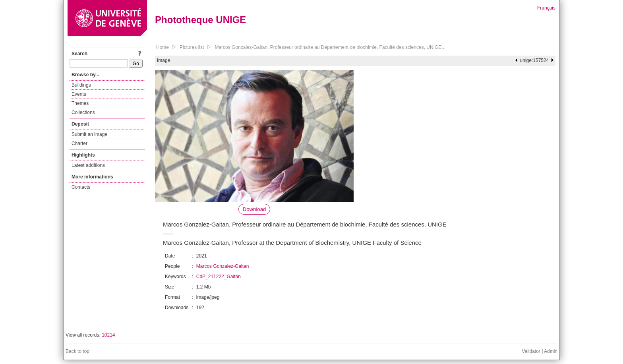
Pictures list (192, 47)
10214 (108, 335)
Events (79, 94)
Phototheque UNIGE (200, 20)
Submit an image (89, 134)
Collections (83, 112)
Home (163, 47)
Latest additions (88, 165)
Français (546, 8)
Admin (551, 351)
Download (254, 209)
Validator (531, 351)
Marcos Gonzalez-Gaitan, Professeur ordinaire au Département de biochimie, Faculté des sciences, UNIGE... (330, 47)
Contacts (81, 187)
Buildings (81, 85)
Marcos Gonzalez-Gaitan (223, 266)
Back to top (77, 351)
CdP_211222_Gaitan (219, 277)
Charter (79, 143)
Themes (80, 103)
